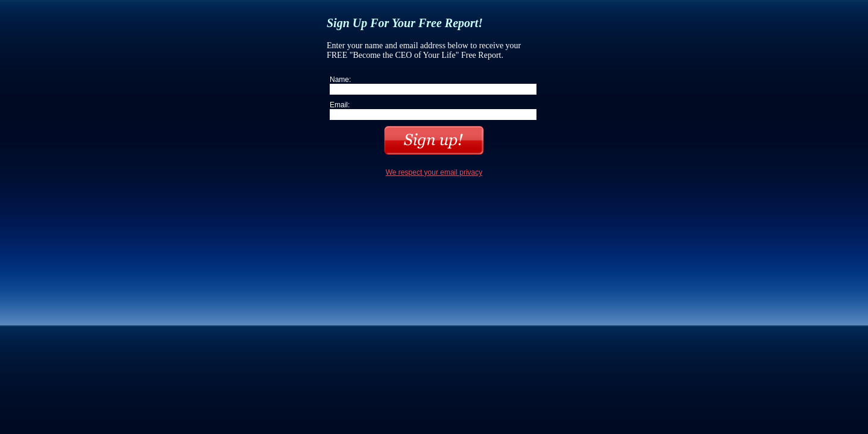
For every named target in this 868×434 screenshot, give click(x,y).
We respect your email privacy (434, 172)
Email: (340, 105)
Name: (340, 80)
